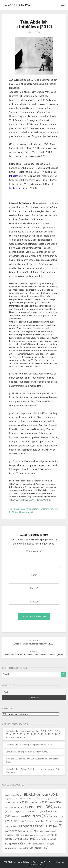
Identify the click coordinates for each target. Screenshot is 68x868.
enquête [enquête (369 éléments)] (41, 807)
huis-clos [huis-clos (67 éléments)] (23, 812)
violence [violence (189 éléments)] (39, 848)
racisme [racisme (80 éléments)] (14, 827)
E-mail (34, 588)
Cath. (8, 752)
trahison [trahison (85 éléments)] (34, 844)
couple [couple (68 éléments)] (53, 799)
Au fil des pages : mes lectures (24, 509)
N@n (8, 759)
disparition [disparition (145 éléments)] (39, 802)
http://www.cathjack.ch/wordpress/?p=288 (30, 500)
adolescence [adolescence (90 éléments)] (12, 795)
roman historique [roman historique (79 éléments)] (28, 835)
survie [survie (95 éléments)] (51, 839)
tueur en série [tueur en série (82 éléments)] (47, 844)
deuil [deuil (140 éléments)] (22, 802)
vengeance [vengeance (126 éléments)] (14, 848)
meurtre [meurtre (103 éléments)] (18, 816)
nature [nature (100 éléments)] (57, 817)
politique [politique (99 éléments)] (43, 821)
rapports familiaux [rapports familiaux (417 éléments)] (41, 826)
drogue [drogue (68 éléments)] (9, 808)
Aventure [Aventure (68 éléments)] (26, 799)
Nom (34, 575)
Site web (34, 602)
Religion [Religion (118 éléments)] (12, 835)
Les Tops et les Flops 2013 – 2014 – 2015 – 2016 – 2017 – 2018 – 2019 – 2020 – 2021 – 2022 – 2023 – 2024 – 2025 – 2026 (34, 734)
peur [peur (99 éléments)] (24, 821)
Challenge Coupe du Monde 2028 (36, 744)
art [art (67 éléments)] (18, 799)
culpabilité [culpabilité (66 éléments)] (10, 802)
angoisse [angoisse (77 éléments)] (10, 799)
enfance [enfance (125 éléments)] (21, 807)
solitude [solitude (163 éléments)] (27, 839)
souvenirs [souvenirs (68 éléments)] (41, 839)
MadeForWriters (34, 865)
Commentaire (34, 551)
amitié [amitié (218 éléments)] (28, 794)
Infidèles (14, 176)
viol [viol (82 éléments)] (26, 848)
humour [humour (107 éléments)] (34, 812)
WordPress (49, 862)
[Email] (34, 692)
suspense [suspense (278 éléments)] (17, 843)
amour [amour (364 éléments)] (48, 794)
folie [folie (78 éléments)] (15, 812)
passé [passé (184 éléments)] (12, 821)
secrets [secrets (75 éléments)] (42, 835)
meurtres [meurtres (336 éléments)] (38, 816)
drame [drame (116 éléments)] (55, 802)
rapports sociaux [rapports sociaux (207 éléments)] (20, 831)
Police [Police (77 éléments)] (33, 821)
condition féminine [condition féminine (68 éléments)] (40, 799)
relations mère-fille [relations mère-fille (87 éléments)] (46, 831)
